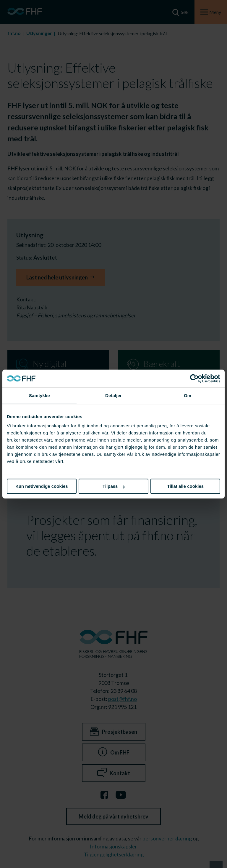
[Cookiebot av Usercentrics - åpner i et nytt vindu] (194, 378)
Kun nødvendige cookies (42, 486)
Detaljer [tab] (113, 395)
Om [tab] (188, 395)
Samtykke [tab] (39, 395)
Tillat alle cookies (185, 486)
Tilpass (114, 486)
